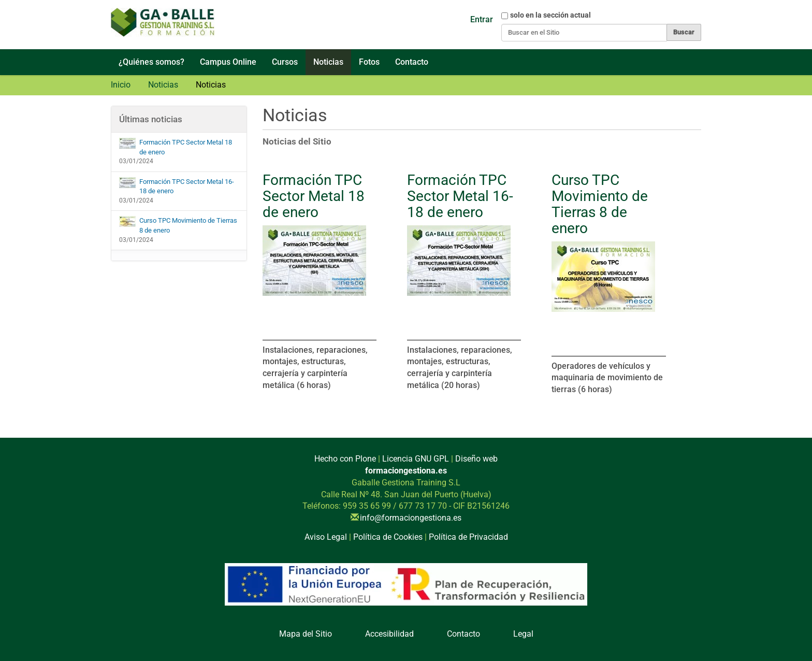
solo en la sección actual (550, 15)
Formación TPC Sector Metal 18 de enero (314, 196)
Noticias (328, 62)
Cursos (285, 62)
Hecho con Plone (345, 459)
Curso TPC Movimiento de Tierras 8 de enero (600, 204)
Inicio (121, 85)
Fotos (369, 62)
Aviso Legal (326, 537)
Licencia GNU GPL (416, 459)
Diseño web (476, 459)
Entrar (482, 19)
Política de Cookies (388, 537)
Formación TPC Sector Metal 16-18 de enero (460, 196)
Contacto (412, 62)
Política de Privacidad (468, 537)
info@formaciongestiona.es (411, 518)
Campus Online (228, 62)
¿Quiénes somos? (151, 62)
